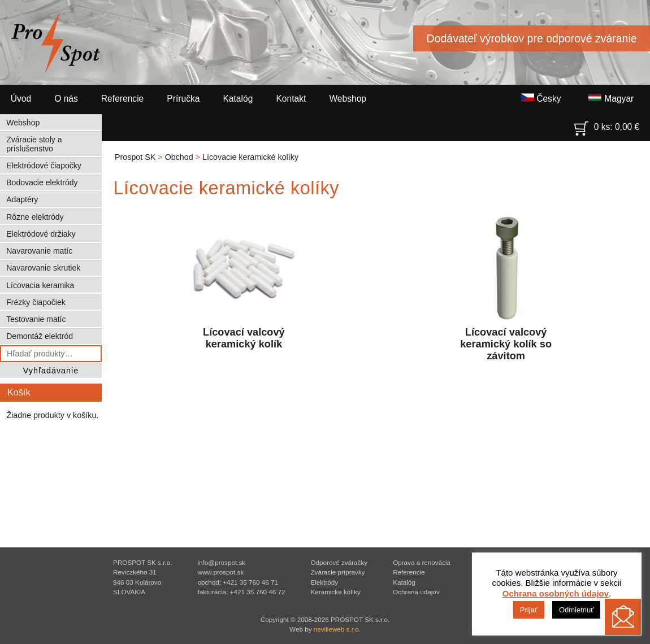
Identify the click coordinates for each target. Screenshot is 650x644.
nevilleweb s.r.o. (337, 629)
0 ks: (607, 124)
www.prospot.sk (220, 572)
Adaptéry (22, 199)
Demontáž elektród (40, 336)
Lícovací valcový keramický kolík (244, 280)
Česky (541, 98)
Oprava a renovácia (422, 562)
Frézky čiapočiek (36, 302)
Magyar (611, 98)
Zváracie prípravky (337, 572)
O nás (66, 99)
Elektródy (324, 582)
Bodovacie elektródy (42, 182)
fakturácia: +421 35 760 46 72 (241, 592)
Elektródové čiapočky (44, 166)
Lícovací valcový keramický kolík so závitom (506, 286)
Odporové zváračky (339, 562)
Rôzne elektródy (35, 217)
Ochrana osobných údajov (556, 593)
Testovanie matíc (36, 319)
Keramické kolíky (335, 592)
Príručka (183, 99)
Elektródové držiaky (41, 234)
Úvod (21, 99)
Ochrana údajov (416, 592)
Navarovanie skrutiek (43, 268)
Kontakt (291, 99)
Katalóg (238, 99)
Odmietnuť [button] (576, 610)
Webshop (348, 99)
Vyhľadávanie (51, 371)
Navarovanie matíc (39, 251)
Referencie (122, 99)
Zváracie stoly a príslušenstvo (34, 144)
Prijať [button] (529, 610)
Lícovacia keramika (40, 285)
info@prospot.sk (221, 562)
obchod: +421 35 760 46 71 (238, 582)
